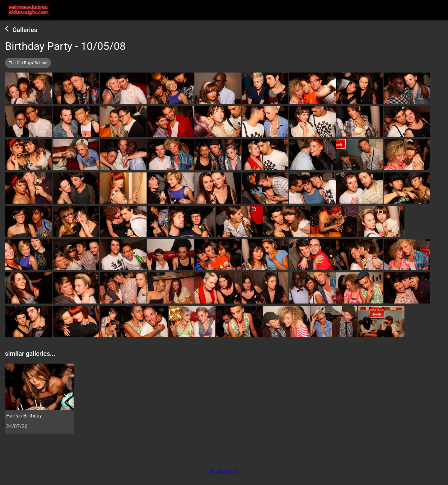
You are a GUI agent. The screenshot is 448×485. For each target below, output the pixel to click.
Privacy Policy (224, 471)
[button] (28, 63)
